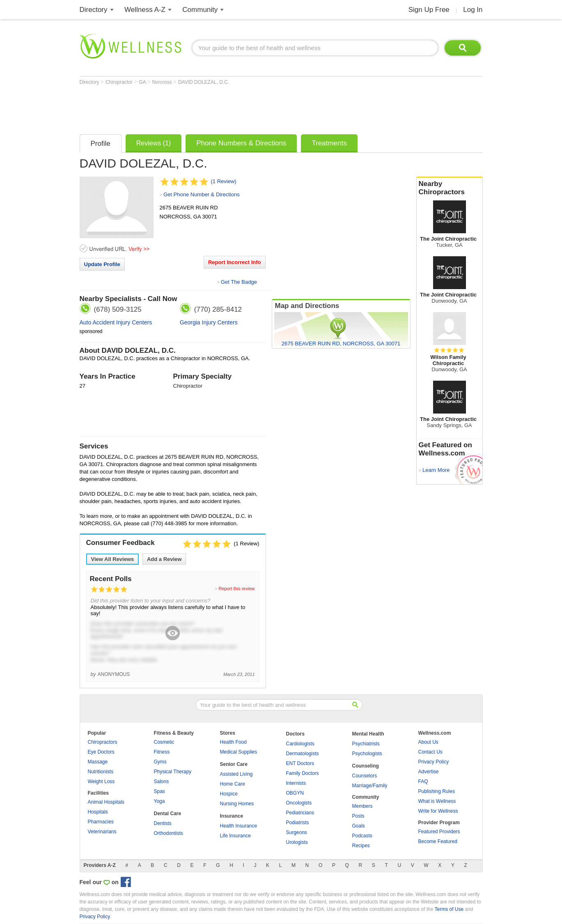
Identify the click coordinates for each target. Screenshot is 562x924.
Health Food (233, 742)
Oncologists (299, 803)
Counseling (366, 766)
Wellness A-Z (145, 10)
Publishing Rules (437, 791)
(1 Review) (224, 181)
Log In (473, 10)
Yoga (159, 801)
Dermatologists (303, 754)
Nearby (450, 188)
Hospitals (98, 812)
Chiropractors (103, 742)
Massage (98, 762)
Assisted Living (236, 774)
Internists (296, 783)
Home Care (233, 784)
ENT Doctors (300, 763)
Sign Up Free (429, 10)
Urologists (297, 842)
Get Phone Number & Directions (202, 194)
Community (200, 10)
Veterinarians (102, 832)
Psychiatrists (366, 744)
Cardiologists (300, 744)
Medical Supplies (239, 752)
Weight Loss (101, 781)
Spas (159, 791)
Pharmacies (101, 822)
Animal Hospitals (106, 802)
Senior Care (234, 764)
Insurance (232, 816)
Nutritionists (101, 772)
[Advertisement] (229, 108)
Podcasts (362, 836)
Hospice (229, 794)
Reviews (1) (154, 143)
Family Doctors (303, 773)
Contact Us (430, 752)
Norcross (162, 82)
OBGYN (295, 793)
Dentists (163, 823)
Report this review (236, 588)
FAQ (423, 781)
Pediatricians (300, 813)
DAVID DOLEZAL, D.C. (204, 82)
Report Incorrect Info (235, 262)
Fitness (162, 752)
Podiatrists (298, 823)
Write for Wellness (438, 811)
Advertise (429, 772)
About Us (428, 742)
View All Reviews (113, 559)
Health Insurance (239, 826)
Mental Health (368, 734)
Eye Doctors (101, 752)
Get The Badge (239, 282)
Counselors (365, 776)
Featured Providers (439, 832)
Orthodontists (169, 833)
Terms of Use (449, 909)
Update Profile (102, 264)
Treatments (329, 143)
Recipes (361, 846)
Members (362, 806)
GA (143, 82)
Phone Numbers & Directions (241, 143)
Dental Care (168, 814)
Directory (94, 10)
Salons (162, 781)
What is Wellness (437, 801)
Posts (358, 816)
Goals (359, 826)
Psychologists (367, 754)
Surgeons (297, 832)
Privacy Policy (434, 762)
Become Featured (438, 841)
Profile (101, 144)
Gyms (160, 762)
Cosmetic (164, 742)
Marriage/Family (370, 786)
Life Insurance (235, 836)
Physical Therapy (173, 772)
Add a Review (164, 559)
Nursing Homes (237, 804)
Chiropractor (120, 82)
